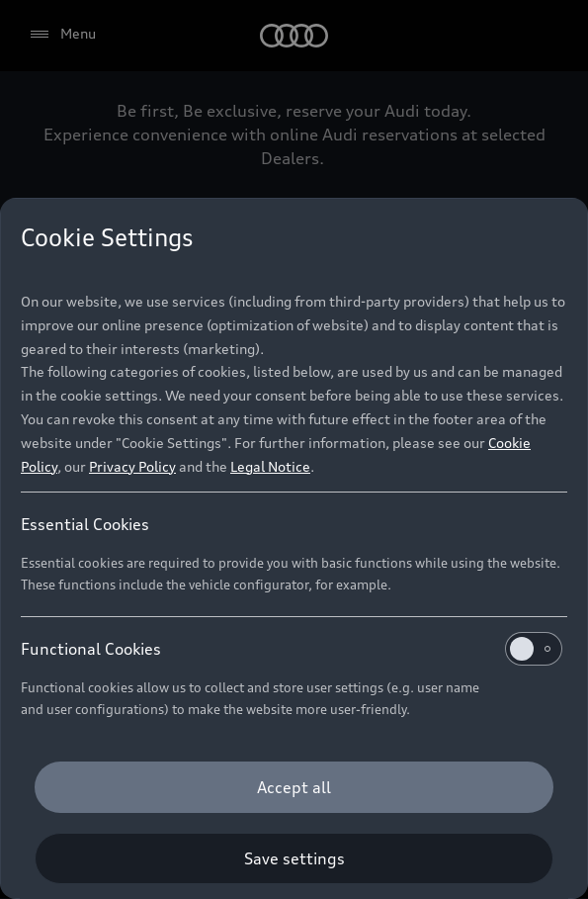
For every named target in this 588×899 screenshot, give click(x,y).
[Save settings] (294, 858)
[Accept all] (294, 787)
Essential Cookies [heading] (85, 524)
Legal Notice (270, 466)
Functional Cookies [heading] (292, 649)
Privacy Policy (132, 466)
